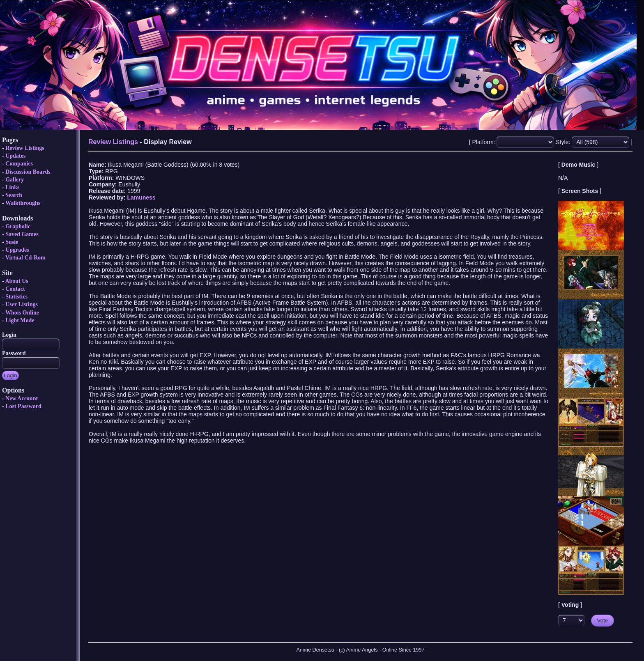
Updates (15, 156)
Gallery (15, 180)
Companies (19, 164)
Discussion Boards (28, 172)
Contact (15, 289)
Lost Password (23, 406)
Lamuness (141, 197)
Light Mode (20, 320)
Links (12, 187)
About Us (16, 281)
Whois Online (22, 313)
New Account (22, 398)
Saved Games (22, 234)
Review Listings (25, 148)
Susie (12, 242)
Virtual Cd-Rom (25, 258)
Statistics (16, 297)
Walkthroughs (23, 203)
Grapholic (18, 226)
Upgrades (17, 250)
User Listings (22, 304)
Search (14, 195)
